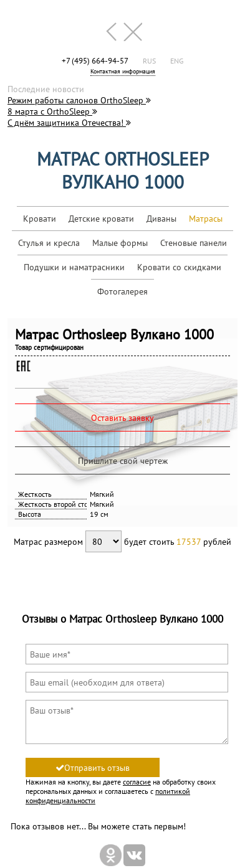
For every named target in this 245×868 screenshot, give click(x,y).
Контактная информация (123, 71)
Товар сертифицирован (49, 347)
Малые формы (120, 243)
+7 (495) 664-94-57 (95, 61)
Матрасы (206, 219)
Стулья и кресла (49, 243)
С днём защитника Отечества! (69, 123)
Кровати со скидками (179, 267)
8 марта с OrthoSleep (52, 111)
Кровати (40, 219)
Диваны (161, 219)
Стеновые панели (194, 243)
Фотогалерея (122, 291)
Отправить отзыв (93, 767)
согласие (137, 782)
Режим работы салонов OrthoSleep (79, 100)
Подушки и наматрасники (74, 267)
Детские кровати (101, 219)
